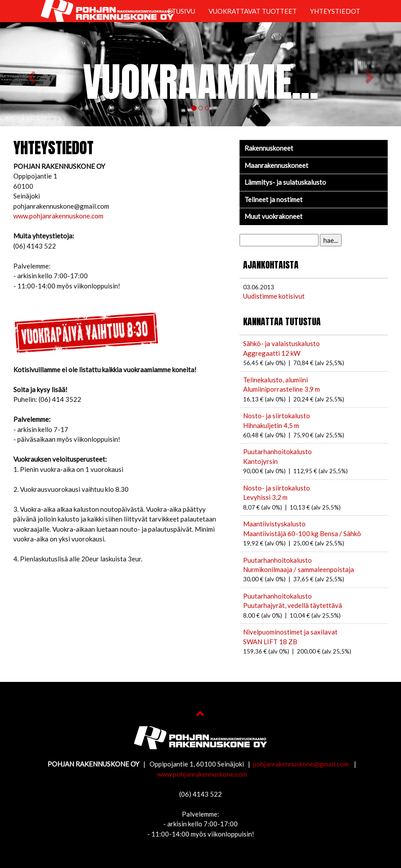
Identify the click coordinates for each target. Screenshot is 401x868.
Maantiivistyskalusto (274, 524)
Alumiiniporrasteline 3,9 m (281, 389)
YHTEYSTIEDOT (335, 11)
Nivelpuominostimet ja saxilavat (290, 632)
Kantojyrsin (260, 461)
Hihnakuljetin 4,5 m (271, 425)
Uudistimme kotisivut (274, 296)
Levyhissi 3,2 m (265, 497)
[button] (30, 74)
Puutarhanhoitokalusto (277, 452)
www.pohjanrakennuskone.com (58, 216)
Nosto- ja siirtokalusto (277, 416)
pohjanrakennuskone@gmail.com (301, 764)
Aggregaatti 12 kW (272, 353)
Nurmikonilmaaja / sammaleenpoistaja (299, 569)
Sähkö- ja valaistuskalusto (281, 343)
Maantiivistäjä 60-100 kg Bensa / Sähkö (302, 533)
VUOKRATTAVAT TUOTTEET (253, 11)
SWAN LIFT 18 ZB (270, 642)
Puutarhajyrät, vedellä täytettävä (293, 605)
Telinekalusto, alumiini (275, 380)
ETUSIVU (181, 11)
